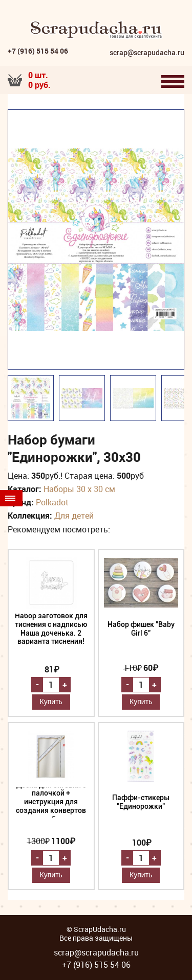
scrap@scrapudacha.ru (147, 53)
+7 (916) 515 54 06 (38, 51)
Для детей (74, 516)
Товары (10, 498)
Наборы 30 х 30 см (79, 489)
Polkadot (52, 502)
